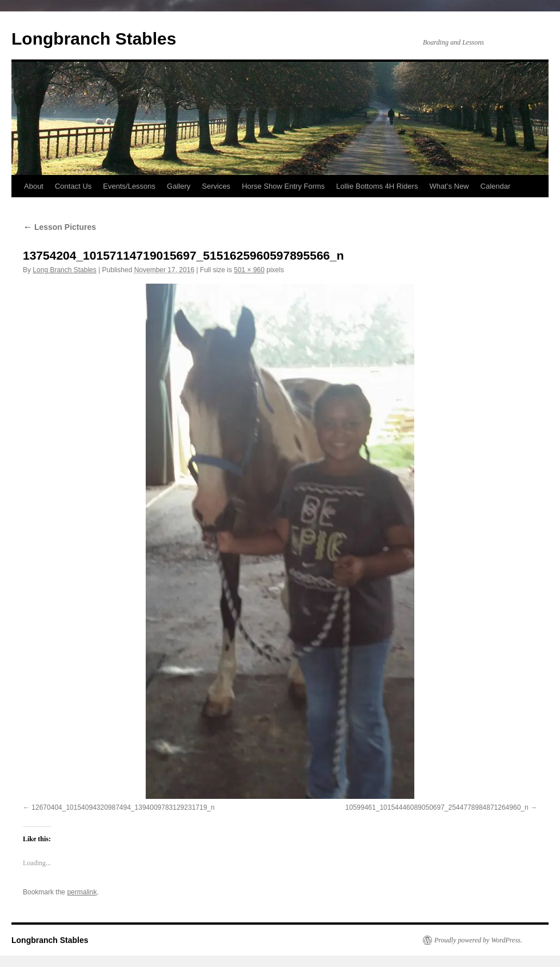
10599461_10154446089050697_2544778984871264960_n (437, 807)
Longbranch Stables (94, 39)
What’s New (449, 186)
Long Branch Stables (64, 270)
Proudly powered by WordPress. (478, 940)
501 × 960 (249, 270)
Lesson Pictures (59, 227)
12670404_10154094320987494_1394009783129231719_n (123, 807)
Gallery (179, 186)
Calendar (496, 186)
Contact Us (73, 186)
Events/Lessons (129, 186)
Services (216, 186)
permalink (82, 892)
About (34, 186)
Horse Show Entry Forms (283, 186)
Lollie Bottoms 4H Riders (377, 186)
